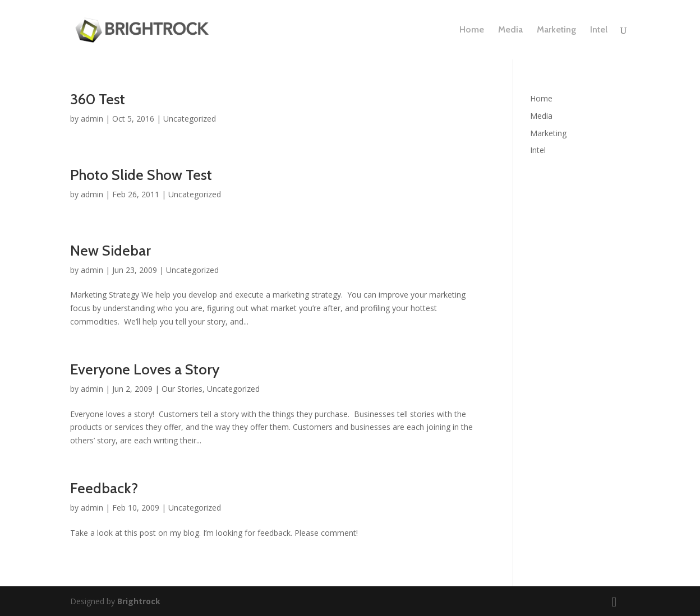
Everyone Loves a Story (145, 369)
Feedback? (104, 488)
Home (472, 30)
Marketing (556, 30)
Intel (599, 30)
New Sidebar (110, 251)
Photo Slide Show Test (141, 175)
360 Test (98, 99)
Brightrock (139, 601)
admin (92, 119)
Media (510, 30)
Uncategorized (190, 119)
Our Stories (182, 389)
